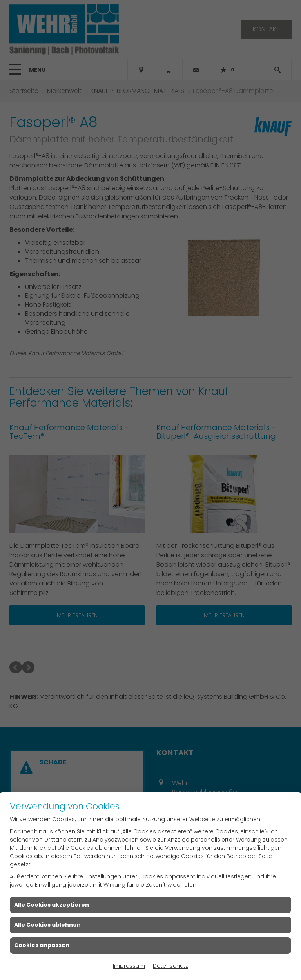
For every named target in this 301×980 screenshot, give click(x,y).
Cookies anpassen (42, 945)
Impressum (129, 966)
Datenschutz (170, 966)
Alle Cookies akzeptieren (52, 905)
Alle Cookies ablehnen (47, 925)
